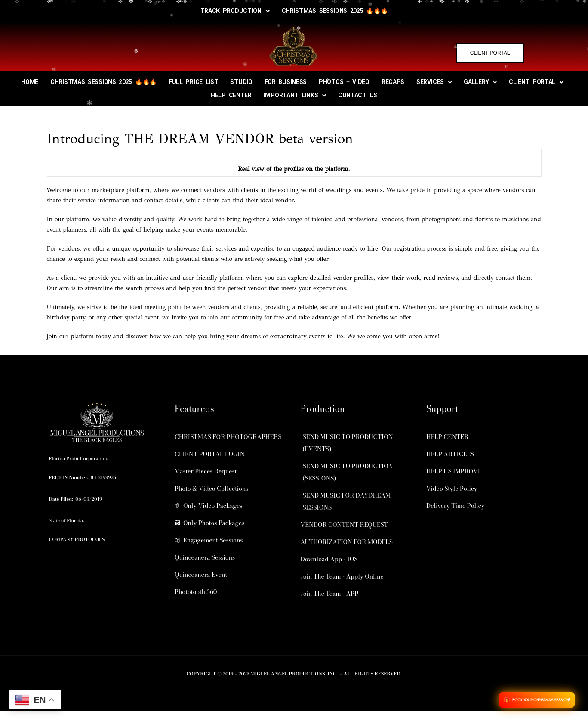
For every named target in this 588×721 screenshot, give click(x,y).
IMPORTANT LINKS (295, 95)
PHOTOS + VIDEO (344, 82)
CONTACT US (358, 95)
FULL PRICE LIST (194, 82)
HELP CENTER (231, 95)
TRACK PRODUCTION (235, 11)
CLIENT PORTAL (536, 82)
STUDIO (241, 82)
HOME (30, 82)
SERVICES (434, 82)
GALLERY (480, 82)
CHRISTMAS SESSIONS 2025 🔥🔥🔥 (335, 11)
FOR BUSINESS (286, 82)
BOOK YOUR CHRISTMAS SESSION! (541, 700)
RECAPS (393, 82)
